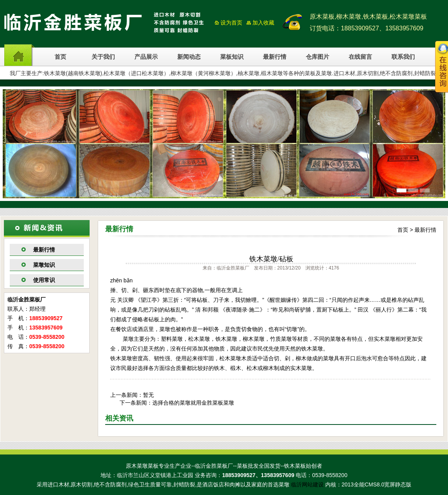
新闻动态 (189, 57)
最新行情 (275, 57)
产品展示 (146, 57)
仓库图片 (317, 57)
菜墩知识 (44, 265)
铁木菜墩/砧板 (271, 259)
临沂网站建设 (307, 484)
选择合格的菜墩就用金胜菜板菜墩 (193, 403)
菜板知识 (232, 57)
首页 (60, 57)
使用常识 (44, 280)
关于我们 (103, 57)
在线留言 (360, 57)
